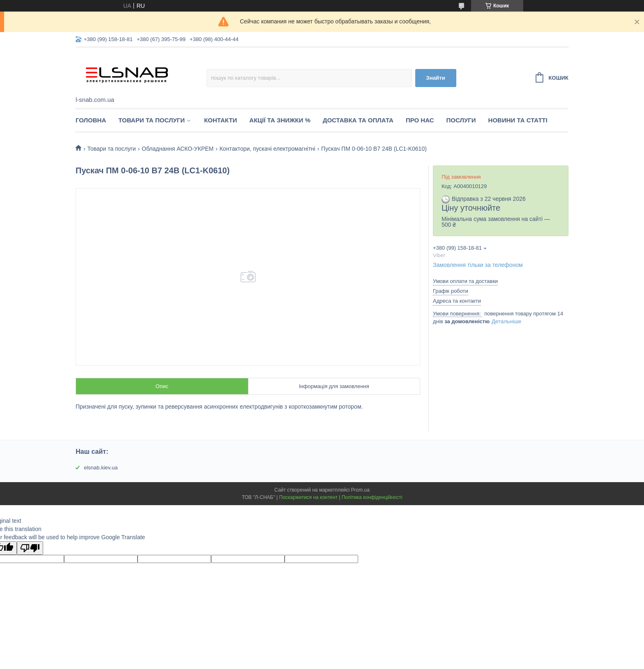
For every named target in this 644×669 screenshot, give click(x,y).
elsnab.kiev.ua (101, 468)
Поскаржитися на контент (308, 497)
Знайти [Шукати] (436, 78)
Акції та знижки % (280, 120)
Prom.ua (360, 490)
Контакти (221, 120)
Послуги (461, 120)
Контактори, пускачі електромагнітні (267, 149)
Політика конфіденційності (372, 497)
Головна (91, 120)
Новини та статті (518, 120)
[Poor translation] (30, 548)
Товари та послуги (152, 120)
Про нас (420, 120)
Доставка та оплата (358, 120)
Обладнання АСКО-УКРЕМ (178, 149)
